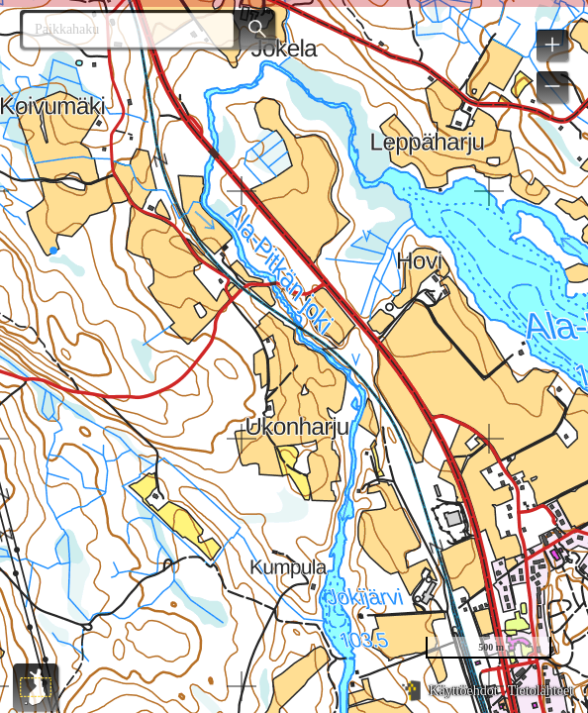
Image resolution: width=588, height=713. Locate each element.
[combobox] (120, 30)
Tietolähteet (540, 691)
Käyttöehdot (463, 691)
